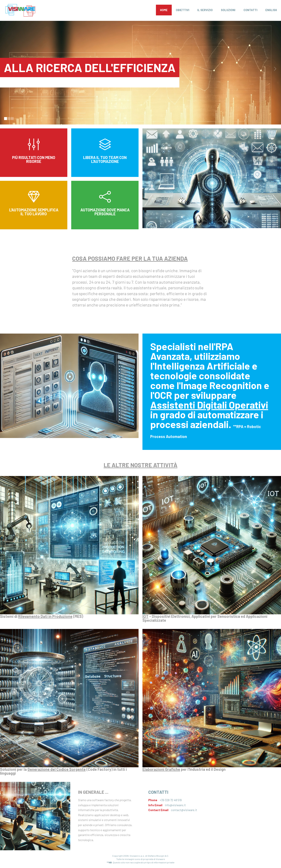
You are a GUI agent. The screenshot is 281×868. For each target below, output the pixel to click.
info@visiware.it (175, 805)
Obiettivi (183, 10)
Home (164, 10)
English (271, 10)
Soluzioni (228, 10)
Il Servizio (205, 10)
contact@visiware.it (184, 810)
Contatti (250, 10)
